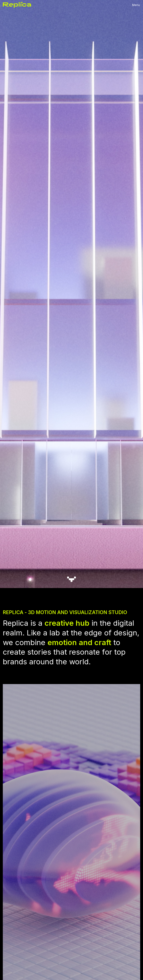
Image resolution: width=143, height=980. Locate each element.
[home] (17, 5)
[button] (136, 5)
